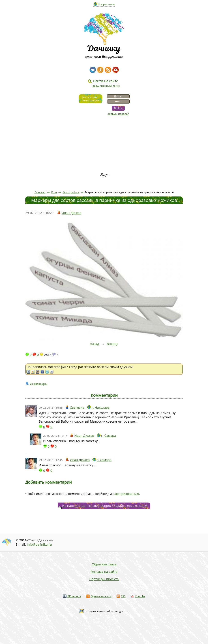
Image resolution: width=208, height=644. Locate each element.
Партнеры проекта (104, 579)
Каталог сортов (104, 160)
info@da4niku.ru (39, 544)
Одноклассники (101, 596)
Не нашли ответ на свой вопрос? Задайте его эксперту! (105, 506)
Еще (104, 175)
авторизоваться (127, 494)
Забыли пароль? (118, 114)
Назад (94, 344)
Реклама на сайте (104, 572)
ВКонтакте (74, 596)
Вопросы (104, 152)
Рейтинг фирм (104, 167)
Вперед (113, 344)
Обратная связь (104, 564)
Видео (104, 129)
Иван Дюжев (71, 213)
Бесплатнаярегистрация (90, 99)
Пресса (104, 144)
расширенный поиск (106, 86)
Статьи (104, 137)
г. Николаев (101, 407)
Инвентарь (38, 384)
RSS (123, 596)
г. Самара (109, 436)
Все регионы (106, 4)
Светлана (77, 407)
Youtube (140, 596)
